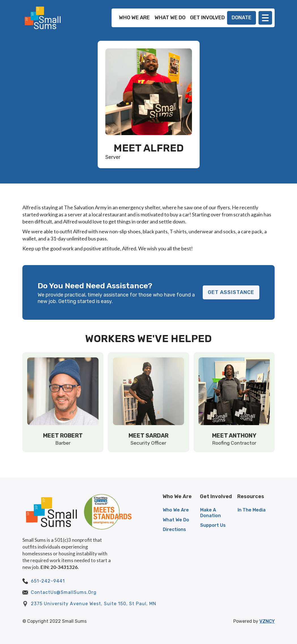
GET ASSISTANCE (231, 292)
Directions (174, 529)
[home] (43, 18)
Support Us (213, 525)
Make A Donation (211, 513)
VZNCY (267, 621)
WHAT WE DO (170, 18)
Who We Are (176, 510)
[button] (265, 18)
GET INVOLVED (207, 18)
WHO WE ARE (134, 18)
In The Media (252, 510)
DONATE (242, 18)
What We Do (176, 520)
